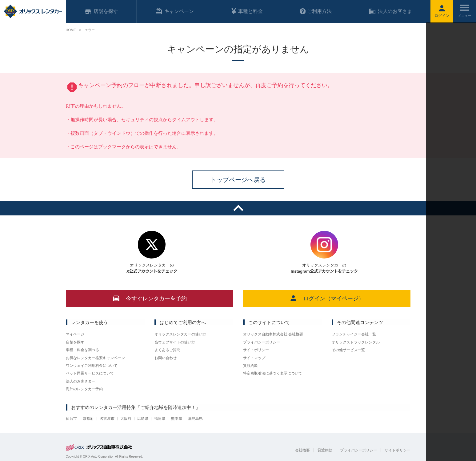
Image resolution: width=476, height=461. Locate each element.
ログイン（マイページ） (327, 298)
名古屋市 (107, 419)
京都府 (88, 419)
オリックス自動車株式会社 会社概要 (273, 334)
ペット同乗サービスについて (90, 373)
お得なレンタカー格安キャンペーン (95, 358)
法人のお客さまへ (81, 381)
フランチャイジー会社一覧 (354, 334)
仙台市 (71, 419)
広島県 (143, 419)
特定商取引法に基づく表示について (273, 373)
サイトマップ (254, 358)
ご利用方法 (316, 11)
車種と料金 (247, 11)
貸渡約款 (250, 366)
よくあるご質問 (167, 350)
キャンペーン (174, 11)
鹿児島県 (195, 419)
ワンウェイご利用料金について (92, 366)
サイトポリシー (256, 350)
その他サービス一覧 (348, 350)
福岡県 (160, 419)
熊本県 (177, 419)
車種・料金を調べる (82, 350)
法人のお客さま (390, 11)
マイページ (75, 334)
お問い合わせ (166, 358)
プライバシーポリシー (262, 342)
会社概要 (302, 450)
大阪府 (126, 419)
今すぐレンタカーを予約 (149, 298)
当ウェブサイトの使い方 (175, 342)
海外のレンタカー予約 (84, 389)
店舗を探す (75, 342)
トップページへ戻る (238, 180)
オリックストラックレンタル (356, 342)
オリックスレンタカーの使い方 (180, 334)
